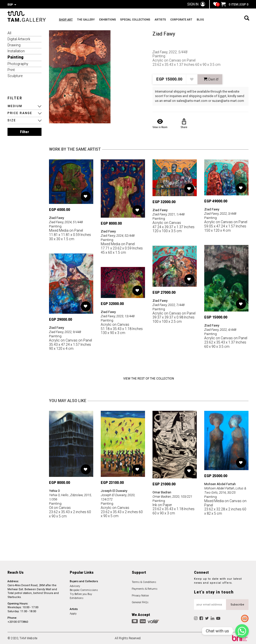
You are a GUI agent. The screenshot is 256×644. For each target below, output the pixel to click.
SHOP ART (66, 20)
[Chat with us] (242, 631)
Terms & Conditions (144, 582)
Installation (16, 51)
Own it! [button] (211, 79)
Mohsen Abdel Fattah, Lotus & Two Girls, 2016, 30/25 (226, 490)
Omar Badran (163, 491)
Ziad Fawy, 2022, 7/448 (170, 304)
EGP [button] (12, 5)
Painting (15, 57)
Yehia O (55, 490)
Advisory (75, 585)
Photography (18, 63)
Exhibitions (77, 597)
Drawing (14, 45)
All (9, 33)
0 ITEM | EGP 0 (235, 5)
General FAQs (140, 602)
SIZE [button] (12, 120)
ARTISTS (175, 20)
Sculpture (15, 75)
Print (11, 69)
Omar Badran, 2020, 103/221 (174, 496)
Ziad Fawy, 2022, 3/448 (222, 213)
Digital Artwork (19, 39)
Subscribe (237, 604)
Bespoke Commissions (84, 589)
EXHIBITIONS (115, 20)
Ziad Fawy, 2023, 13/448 (119, 315)
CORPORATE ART (200, 20)
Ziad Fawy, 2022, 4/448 (222, 329)
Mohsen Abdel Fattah (221, 483)
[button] (24, 106)
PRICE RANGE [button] (20, 113)
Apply (73, 613)
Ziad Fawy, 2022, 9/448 (66, 331)
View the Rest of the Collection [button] (149, 378)
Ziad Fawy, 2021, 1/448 (170, 214)
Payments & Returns (145, 588)
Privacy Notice (140, 595)
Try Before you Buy (81, 593)
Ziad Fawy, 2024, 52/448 (119, 235)
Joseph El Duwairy (115, 490)
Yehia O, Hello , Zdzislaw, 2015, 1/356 (67, 497)
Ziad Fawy (164, 33)
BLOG (223, 20)
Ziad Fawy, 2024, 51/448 (67, 221)
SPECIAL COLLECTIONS (146, 20)
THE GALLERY (90, 20)
